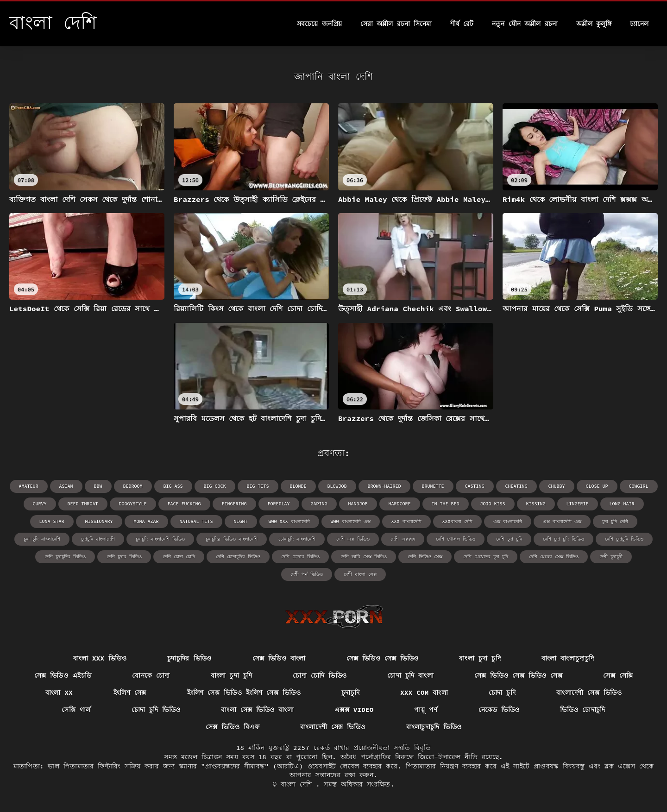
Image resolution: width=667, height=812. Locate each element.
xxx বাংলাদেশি (406, 521)
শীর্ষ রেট (462, 24)
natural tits (196, 521)
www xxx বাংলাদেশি (289, 521)
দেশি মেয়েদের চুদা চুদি (486, 557)
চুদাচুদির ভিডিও (189, 658)
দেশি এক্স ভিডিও (353, 539)
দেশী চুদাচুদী (611, 557)
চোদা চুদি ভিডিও (156, 710)
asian (66, 486)
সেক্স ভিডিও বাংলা (279, 658)
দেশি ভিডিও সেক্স (425, 557)
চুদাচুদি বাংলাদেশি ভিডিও (160, 539)
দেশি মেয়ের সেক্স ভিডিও (554, 557)
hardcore (400, 504)
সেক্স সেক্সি (618, 675)
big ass (173, 486)
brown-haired (384, 486)
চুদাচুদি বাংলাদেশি (98, 539)
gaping (319, 504)
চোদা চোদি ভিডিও (320, 675)
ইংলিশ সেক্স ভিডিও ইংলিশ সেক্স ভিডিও (244, 692)
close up (597, 486)
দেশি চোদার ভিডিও (300, 557)
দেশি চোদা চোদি (179, 557)
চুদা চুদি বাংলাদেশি (42, 539)
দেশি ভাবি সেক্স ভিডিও (364, 557)
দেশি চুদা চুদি (509, 539)
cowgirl (639, 486)
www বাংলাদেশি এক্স (351, 521)
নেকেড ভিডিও (499, 710)
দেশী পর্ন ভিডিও (307, 574)
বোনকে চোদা (151, 675)
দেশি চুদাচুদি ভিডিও (624, 539)
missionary (99, 521)
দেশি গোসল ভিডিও (456, 539)
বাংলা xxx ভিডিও (100, 658)
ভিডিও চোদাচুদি (582, 710)
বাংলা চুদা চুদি (480, 658)
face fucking (184, 504)
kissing (536, 504)
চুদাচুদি (350, 692)
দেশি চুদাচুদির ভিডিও (65, 557)
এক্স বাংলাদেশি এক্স (562, 521)
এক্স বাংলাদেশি (508, 521)
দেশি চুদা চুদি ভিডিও (563, 539)
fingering (234, 504)
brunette (433, 486)
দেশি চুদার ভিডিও (124, 557)
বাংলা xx (59, 692)
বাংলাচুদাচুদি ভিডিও (434, 727)
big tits (258, 486)
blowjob (337, 486)
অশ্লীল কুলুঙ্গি (594, 24)
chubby (557, 486)
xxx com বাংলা (424, 692)
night (241, 521)
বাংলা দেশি (298, 784)
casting (475, 486)
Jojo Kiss (493, 504)
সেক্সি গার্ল (76, 710)
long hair (622, 504)
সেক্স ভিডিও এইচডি (63, 675)
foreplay (279, 504)
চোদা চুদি (502, 692)
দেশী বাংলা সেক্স (360, 574)
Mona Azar (146, 521)
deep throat (83, 504)
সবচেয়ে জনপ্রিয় (319, 24)
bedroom (133, 486)
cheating (516, 486)
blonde (298, 486)
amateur (29, 486)
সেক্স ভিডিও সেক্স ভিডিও (383, 658)
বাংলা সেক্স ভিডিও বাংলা (257, 710)
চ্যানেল (639, 24)
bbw (98, 486)
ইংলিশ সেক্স (130, 692)
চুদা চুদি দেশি (615, 521)
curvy (40, 504)
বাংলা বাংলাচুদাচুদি (568, 658)
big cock (215, 486)
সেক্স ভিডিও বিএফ (233, 727)
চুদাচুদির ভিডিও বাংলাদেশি (232, 539)
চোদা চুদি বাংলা (410, 675)
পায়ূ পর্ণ (426, 710)
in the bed (446, 504)
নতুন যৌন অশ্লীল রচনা (525, 24)
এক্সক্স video (354, 710)
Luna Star (52, 521)
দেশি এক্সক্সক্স (403, 539)
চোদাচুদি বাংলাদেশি (297, 539)
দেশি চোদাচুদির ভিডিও (238, 557)
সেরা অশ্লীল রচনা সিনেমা (396, 24)
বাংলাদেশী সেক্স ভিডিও (589, 692)
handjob (358, 504)
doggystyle (133, 504)
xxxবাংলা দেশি (457, 521)
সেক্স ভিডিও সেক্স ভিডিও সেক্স (518, 675)
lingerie (578, 504)
